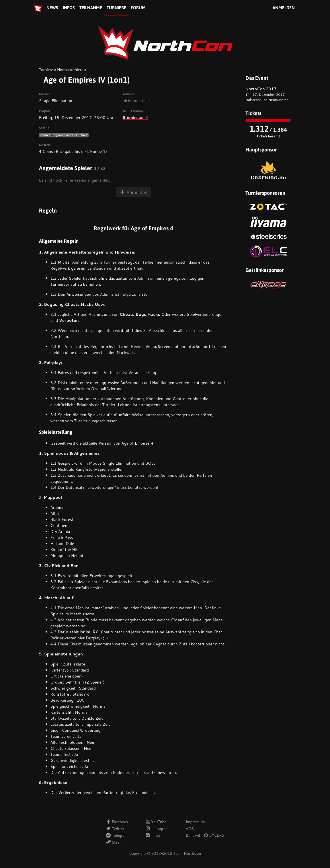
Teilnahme (91, 8)
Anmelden (284, 8)
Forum (138, 8)
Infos (69, 8)
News (52, 8)
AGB (190, 829)
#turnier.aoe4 (135, 118)
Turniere (116, 8)
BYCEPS (214, 835)
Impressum (195, 822)
